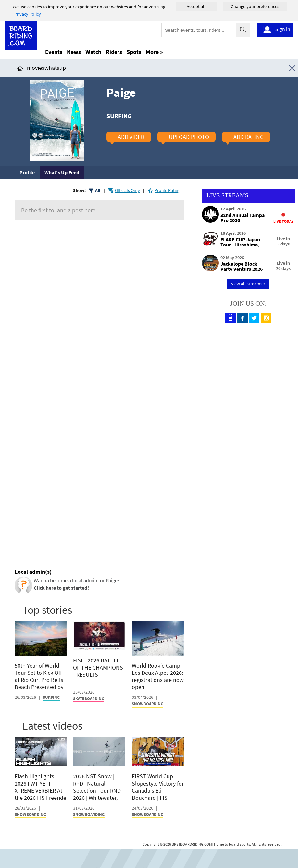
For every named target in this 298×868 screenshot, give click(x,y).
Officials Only (127, 190)
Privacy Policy (28, 14)
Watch (93, 52)
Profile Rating (168, 190)
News (74, 52)
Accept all (196, 6)
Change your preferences (255, 6)
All (98, 190)
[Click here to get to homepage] (20, 68)
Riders (114, 52)
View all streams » (248, 284)
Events (54, 52)
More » (154, 52)
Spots (134, 52)
